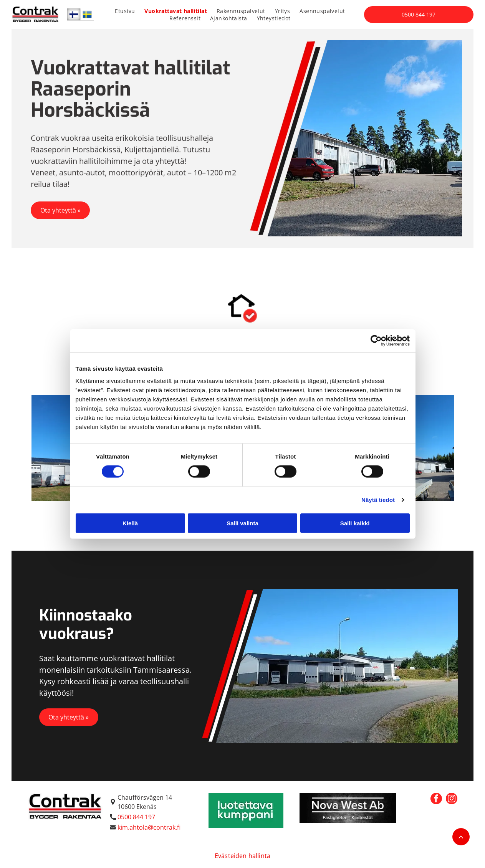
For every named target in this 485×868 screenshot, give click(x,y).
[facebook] (436, 800)
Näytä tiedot (378, 500)
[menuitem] (128, 11)
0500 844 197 (136, 817)
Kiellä (130, 523)
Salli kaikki (355, 523)
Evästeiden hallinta (242, 856)
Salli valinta (242, 523)
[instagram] (452, 800)
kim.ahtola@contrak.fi (149, 827)
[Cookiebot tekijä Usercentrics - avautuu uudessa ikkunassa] (376, 341)
